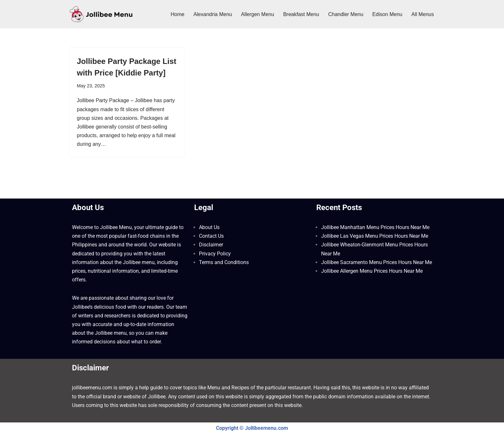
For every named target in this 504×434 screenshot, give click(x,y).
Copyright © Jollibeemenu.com (252, 428)
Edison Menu (387, 14)
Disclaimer (211, 245)
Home (178, 14)
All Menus (423, 14)
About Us (209, 227)
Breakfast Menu (301, 14)
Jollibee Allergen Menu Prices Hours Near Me (372, 271)
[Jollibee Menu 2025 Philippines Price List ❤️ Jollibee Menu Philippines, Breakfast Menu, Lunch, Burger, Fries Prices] (101, 14)
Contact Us (211, 236)
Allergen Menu (258, 14)
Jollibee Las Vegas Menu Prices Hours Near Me (375, 236)
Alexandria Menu (213, 14)
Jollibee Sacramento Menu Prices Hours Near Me (377, 262)
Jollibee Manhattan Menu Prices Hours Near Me (375, 227)
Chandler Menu (346, 14)
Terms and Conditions (224, 262)
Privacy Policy (215, 254)
